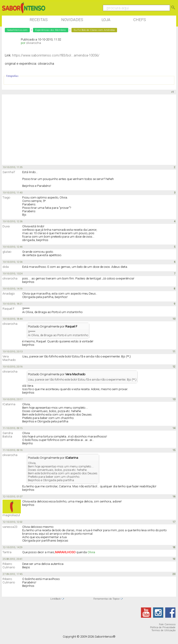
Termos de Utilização (163, 630)
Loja (106, 20)
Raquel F (8, 309)
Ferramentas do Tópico (106, 599)
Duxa (6, 226)
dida (6, 267)
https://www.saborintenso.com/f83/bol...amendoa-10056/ (56, 55)
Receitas (39, 20)
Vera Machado (9, 358)
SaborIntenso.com (17, 30)
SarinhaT (9, 172)
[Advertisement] (85, 130)
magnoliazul (11, 515)
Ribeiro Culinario (9, 566)
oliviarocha (34, 43)
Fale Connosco (167, 624)
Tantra (7, 552)
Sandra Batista (8, 435)
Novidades (72, 20)
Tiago (6, 197)
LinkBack (56, 599)
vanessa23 (10, 527)
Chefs (140, 20)
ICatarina (9, 404)
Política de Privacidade (163, 627)
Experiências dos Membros (51, 30)
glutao (7, 252)
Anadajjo (9, 294)
